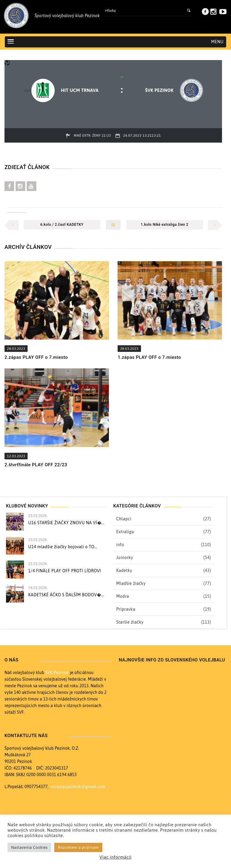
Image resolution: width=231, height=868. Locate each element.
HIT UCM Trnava (80, 90)
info (120, 545)
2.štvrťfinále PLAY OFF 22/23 (36, 465)
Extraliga (125, 532)
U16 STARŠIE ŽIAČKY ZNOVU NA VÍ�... (66, 523)
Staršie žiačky (130, 622)
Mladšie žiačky (131, 583)
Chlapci (124, 519)
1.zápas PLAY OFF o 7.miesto (149, 357)
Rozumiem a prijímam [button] (78, 847)
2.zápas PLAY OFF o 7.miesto (36, 357)
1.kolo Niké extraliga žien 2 (165, 225)
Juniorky (124, 558)
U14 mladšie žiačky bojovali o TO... (63, 547)
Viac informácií (115, 857)
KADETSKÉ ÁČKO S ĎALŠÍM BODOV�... (66, 595)
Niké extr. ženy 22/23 (92, 135)
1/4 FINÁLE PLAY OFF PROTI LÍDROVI (65, 571)
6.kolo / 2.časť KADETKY (62, 225)
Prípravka (126, 609)
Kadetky (124, 570)
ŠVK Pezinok (57, 673)
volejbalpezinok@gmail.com (78, 787)
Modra (123, 596)
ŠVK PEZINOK (159, 90)
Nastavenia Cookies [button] (29, 847)
